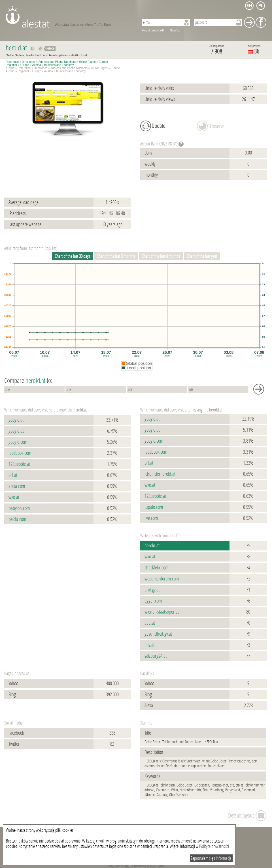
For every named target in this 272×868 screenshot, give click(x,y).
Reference (12, 62)
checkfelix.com (156, 568)
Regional (11, 65)
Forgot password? (153, 30)
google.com (18, 442)
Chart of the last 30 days (72, 256)
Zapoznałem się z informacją (211, 858)
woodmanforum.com (162, 579)
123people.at (19, 464)
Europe (103, 62)
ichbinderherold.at (160, 474)
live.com (151, 518)
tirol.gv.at (152, 590)
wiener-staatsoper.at (162, 612)
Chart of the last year (202, 256)
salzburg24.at (156, 656)
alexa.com (17, 486)
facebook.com (20, 453)
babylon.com (19, 508)
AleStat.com (69, 17)
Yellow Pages (87, 62)
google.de (17, 431)
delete (50, 48)
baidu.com (17, 519)
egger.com (153, 601)
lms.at (149, 645)
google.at (16, 420)
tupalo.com (154, 507)
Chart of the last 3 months (116, 256)
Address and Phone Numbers (57, 62)
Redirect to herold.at (41, 48)
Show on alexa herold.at (32, 48)
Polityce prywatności (214, 846)
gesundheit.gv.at (158, 634)
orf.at (13, 475)
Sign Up (175, 30)
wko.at (14, 497)
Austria (36, 65)
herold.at (152, 546)
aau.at (150, 623)
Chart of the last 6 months (161, 256)
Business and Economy (59, 65)
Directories (29, 62)
